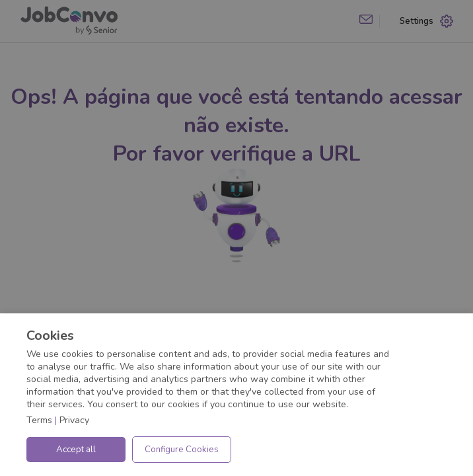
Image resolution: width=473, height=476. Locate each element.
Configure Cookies (182, 450)
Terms (39, 420)
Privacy (74, 420)
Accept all (76, 450)
